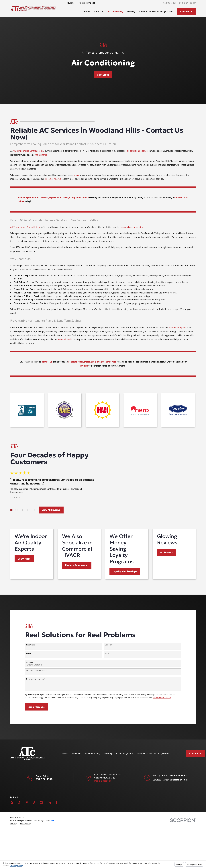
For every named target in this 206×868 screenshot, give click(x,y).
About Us (76, 793)
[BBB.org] (19, 842)
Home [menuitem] (87, 11)
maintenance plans (177, 332)
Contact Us (186, 12)
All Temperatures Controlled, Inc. (28, 155)
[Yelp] (12, 842)
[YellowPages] (42, 842)
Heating (108, 793)
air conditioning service (138, 155)
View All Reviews (47, 518)
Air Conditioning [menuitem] (115, 11)
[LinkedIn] (49, 842)
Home (65, 793)
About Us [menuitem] (99, 11)
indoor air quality (66, 343)
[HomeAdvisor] (27, 842)
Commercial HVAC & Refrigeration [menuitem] (156, 11)
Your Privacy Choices (44, 860)
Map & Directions (102, 821)
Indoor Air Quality (124, 793)
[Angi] (34, 842)
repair (76, 179)
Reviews (71, 3)
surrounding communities (132, 231)
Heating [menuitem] (131, 11)
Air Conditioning (93, 793)
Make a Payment (87, 3)
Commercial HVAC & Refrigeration (153, 793)
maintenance (41, 159)
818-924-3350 (187, 3)
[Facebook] (57, 842)
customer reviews (53, 183)
